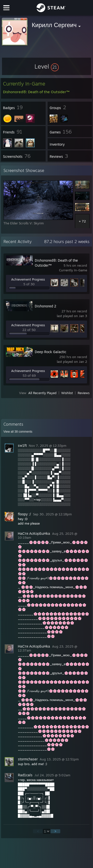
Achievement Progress (28, 279)
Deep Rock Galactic (50, 352)
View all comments (18, 432)
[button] (47, 66)
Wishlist (67, 393)
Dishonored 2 (46, 306)
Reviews (84, 393)
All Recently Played (42, 393)
